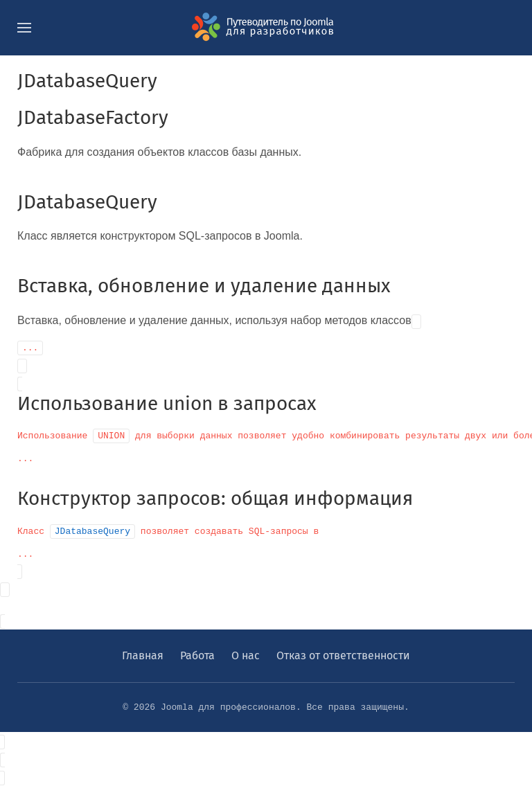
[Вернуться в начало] (266, 28)
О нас (246, 655)
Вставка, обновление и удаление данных (204, 286)
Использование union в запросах (167, 403)
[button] (24, 28)
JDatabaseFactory (93, 117)
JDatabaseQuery (87, 202)
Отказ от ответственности (343, 655)
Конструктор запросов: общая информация (215, 498)
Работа (197, 655)
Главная (143, 655)
